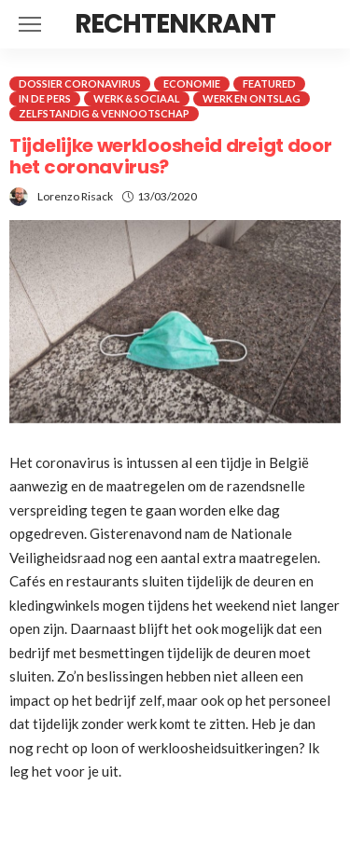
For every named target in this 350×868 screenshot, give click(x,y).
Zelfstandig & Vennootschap (104, 113)
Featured (269, 83)
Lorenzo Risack (75, 196)
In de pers (45, 98)
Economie (192, 83)
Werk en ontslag (252, 98)
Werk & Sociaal (137, 98)
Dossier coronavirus (80, 83)
